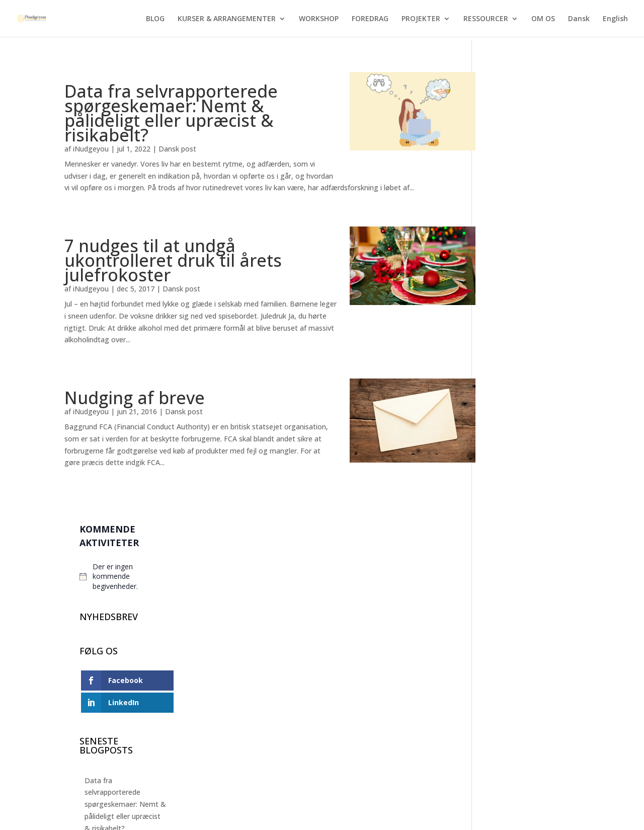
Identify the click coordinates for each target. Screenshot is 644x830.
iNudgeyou (91, 149)
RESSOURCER (486, 19)
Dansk (579, 19)
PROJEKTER (421, 19)
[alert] (533, 123)
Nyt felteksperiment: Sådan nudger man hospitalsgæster (526, 412)
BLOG (155, 19)
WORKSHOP (319, 19)
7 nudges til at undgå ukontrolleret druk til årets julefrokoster (173, 260)
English (615, 19)
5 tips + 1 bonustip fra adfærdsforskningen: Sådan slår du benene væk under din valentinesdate (528, 536)
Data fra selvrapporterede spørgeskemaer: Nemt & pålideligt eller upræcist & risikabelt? (171, 113)
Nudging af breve (135, 398)
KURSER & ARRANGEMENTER (227, 19)
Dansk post (177, 149)
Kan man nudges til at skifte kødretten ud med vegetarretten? (532, 597)
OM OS (543, 19)
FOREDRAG (370, 19)
